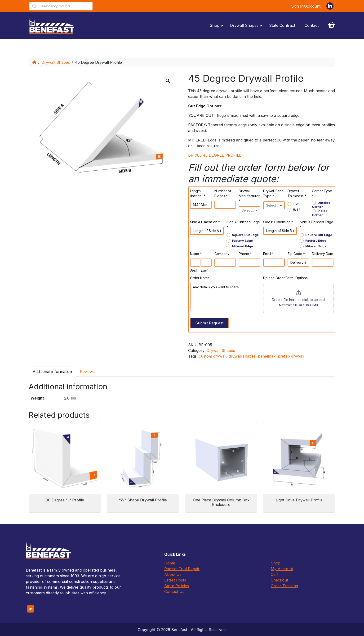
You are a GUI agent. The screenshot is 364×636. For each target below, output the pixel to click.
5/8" (294, 210)
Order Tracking (284, 586)
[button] (168, 81)
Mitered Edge (240, 246)
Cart (275, 574)
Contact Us (174, 591)
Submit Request (209, 323)
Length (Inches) (198, 193)
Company (222, 254)
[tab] (52, 371)
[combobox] (250, 210)
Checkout (279, 580)
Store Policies (177, 586)
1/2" (293, 204)
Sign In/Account (306, 6)
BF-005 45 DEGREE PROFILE (215, 155)
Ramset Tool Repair (182, 569)
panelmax (267, 356)
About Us (173, 574)
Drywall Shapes (56, 62)
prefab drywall (291, 356)
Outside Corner (321, 205)
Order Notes (200, 278)
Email (268, 254)
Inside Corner (320, 213)
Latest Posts (175, 580)
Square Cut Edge (243, 235)
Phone (245, 254)
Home (170, 563)
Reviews (87, 372)
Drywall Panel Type (274, 193)
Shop (276, 563)
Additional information (52, 372)
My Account (282, 569)
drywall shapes (242, 356)
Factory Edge (240, 241)
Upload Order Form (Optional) (286, 278)
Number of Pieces (223, 193)
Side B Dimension (278, 222)
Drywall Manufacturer (249, 196)
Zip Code (296, 254)
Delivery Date (323, 254)
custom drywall (213, 356)
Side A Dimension (205, 222)
